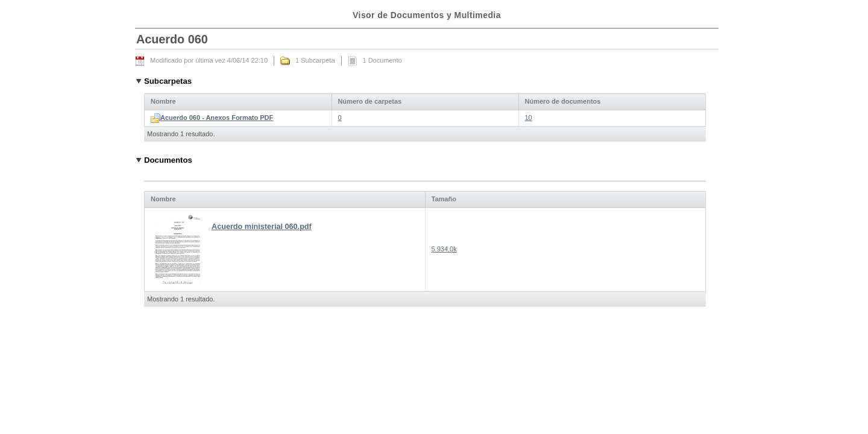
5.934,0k (444, 249)
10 (529, 118)
